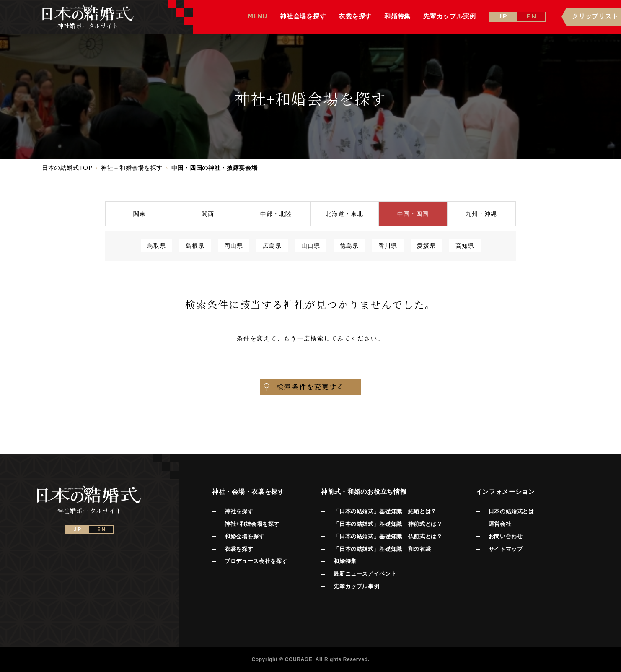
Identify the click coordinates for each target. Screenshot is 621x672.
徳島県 (349, 245)
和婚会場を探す (245, 536)
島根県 (195, 245)
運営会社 (500, 524)
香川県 (388, 245)
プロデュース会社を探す (256, 561)
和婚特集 (345, 561)
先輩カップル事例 (356, 586)
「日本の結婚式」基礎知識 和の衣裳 (382, 549)
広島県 (272, 245)
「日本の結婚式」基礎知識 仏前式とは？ (388, 536)
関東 (140, 214)
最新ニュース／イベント (365, 574)
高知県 (465, 245)
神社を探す (239, 511)
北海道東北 (344, 214)
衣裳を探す (239, 549)
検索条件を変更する (303, 387)
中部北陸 (276, 214)
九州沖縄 (481, 214)
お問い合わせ (506, 536)
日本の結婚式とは (511, 511)
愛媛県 (426, 245)
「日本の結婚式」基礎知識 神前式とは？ (388, 524)
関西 (208, 214)
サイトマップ (506, 549)
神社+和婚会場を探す (252, 524)
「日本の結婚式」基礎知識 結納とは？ (385, 511)
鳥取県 (157, 245)
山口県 (311, 245)
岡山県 (234, 245)
